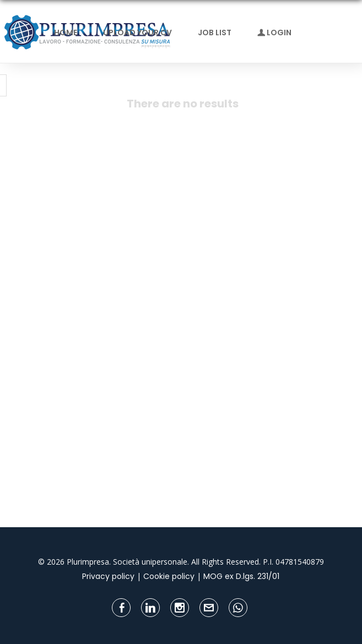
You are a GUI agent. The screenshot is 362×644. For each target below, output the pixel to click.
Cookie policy (169, 576)
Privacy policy (108, 576)
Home (66, 33)
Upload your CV (137, 33)
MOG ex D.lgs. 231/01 (241, 576)
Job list (215, 33)
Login (274, 33)
